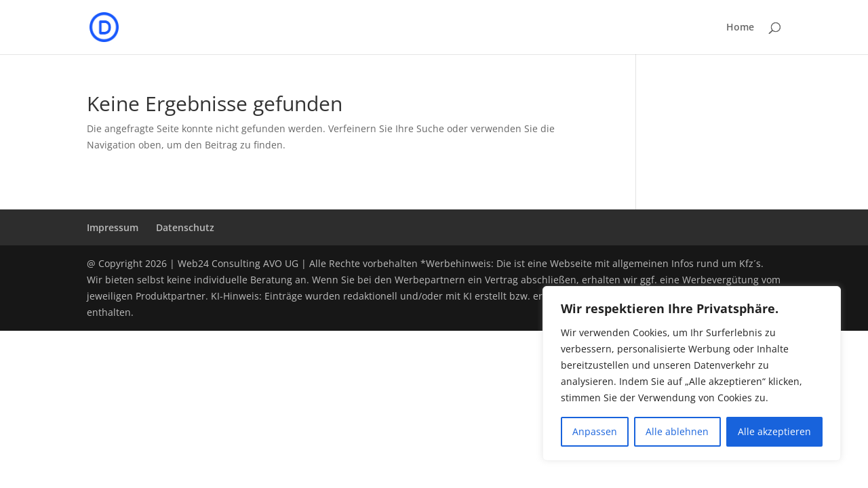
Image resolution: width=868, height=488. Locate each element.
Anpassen (595, 431)
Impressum (113, 227)
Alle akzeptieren (774, 431)
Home (740, 28)
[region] (692, 373)
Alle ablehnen (677, 431)
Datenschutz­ (185, 227)
